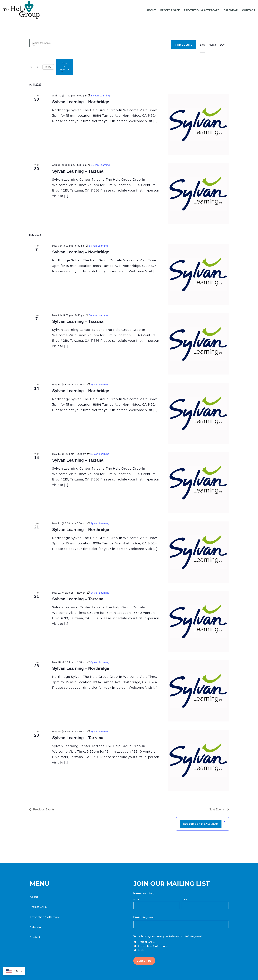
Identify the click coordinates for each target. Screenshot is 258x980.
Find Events (184, 45)
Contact (35, 937)
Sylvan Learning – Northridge (81, 102)
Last (184, 899)
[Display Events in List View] (202, 45)
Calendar (36, 927)
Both (141, 950)
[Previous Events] (31, 67)
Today (48, 67)
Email (143, 917)
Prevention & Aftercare (45, 917)
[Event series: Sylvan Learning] (99, 96)
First (136, 899)
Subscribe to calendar (201, 824)
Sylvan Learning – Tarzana (78, 171)
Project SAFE (38, 907)
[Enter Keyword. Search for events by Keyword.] (100, 43)
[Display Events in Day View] (222, 45)
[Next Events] (38, 67)
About (34, 897)
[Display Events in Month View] (212, 45)
